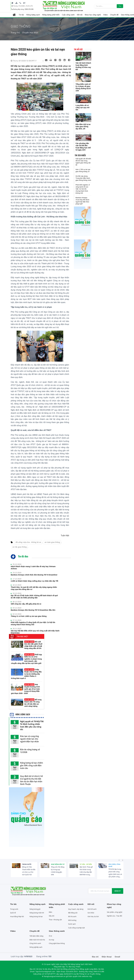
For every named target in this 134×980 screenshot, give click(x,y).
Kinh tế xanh (92, 909)
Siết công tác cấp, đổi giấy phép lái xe (26, 604)
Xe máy (51, 940)
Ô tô (50, 936)
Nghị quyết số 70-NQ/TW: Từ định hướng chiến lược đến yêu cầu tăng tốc (32, 725)
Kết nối (80, 15)
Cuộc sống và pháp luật (76, 928)
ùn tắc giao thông (20, 547)
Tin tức (21, 15)
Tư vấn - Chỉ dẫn (86, 864)
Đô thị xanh (72, 916)
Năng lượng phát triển (51, 15)
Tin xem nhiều (80, 155)
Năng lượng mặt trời (37, 913)
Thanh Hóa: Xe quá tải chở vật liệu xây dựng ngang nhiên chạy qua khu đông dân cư (34, 588)
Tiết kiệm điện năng (36, 936)
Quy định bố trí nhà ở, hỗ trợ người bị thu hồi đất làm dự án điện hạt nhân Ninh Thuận (31, 780)
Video (105, 15)
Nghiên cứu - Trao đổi (114, 916)
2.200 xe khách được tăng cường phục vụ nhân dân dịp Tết (34, 581)
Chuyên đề (114, 15)
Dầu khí (52, 916)
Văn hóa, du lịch (93, 916)
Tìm (120, 6)
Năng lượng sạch (33, 15)
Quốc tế (13, 913)
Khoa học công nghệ (93, 15)
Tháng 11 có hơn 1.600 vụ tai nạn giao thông (29, 616)
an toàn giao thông (52, 542)
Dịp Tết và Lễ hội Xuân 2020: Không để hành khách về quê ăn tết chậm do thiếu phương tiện (34, 597)
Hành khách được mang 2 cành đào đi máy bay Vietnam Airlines (33, 568)
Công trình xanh (35, 943)
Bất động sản (73, 913)
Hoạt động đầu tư (58, 864)
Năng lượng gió (35, 909)
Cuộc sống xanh (68, 15)
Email (117, 957)
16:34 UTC (29, 6)
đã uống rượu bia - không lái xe (28, 542)
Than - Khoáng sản (55, 920)
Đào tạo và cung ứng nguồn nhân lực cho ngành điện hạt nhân (29, 739)
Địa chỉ (95, 957)
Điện (50, 912)
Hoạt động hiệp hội (17, 916)
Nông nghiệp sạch (36, 947)
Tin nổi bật (78, 49)
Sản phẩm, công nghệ (114, 865)
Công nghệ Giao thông (57, 943)
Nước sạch (72, 924)
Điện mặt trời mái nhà (37, 940)
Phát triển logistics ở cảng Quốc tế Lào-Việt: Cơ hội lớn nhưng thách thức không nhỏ (33, 623)
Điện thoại (107, 957)
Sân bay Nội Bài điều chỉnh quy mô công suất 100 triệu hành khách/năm (35, 632)
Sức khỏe (91, 913)
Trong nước (27, 864)
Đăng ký (118, 891)
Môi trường (72, 920)
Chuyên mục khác (30, 33)
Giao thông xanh (57, 931)
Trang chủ (15, 33)
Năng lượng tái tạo (36, 916)
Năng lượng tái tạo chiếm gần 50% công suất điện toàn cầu (32, 765)
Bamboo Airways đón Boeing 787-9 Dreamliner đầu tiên (33, 610)
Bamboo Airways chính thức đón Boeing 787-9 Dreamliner (34, 575)
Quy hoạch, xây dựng (76, 909)
